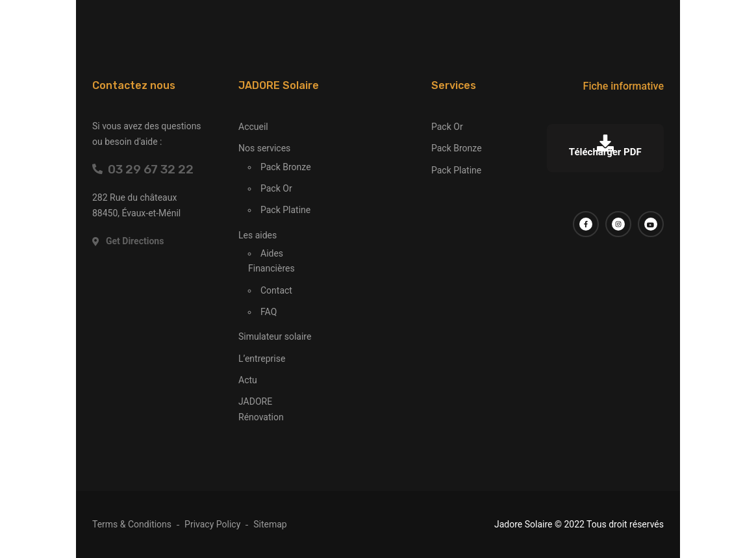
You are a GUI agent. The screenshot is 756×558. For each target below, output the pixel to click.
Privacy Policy (212, 524)
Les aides (258, 235)
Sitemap (270, 524)
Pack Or (276, 188)
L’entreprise (262, 359)
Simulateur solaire (275, 336)
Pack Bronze (286, 167)
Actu (248, 380)
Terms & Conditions (132, 524)
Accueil (253, 127)
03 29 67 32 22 (143, 169)
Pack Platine (285, 210)
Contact (276, 290)
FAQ (269, 312)
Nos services (264, 148)
